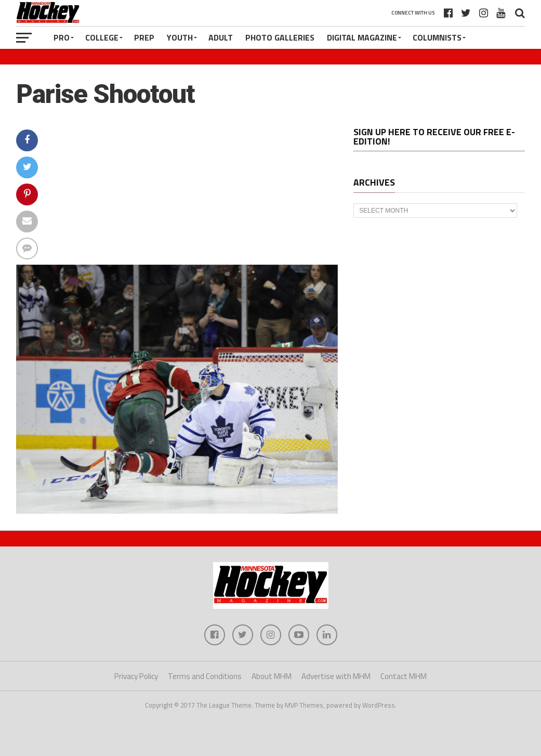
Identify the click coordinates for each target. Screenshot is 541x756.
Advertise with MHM (336, 676)
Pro (62, 37)
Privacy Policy (136, 676)
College (102, 37)
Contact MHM (404, 676)
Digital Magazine (362, 37)
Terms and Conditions (205, 676)
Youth (180, 37)
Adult (221, 37)
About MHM (272, 676)
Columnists (437, 37)
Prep (144, 37)
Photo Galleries (280, 37)
